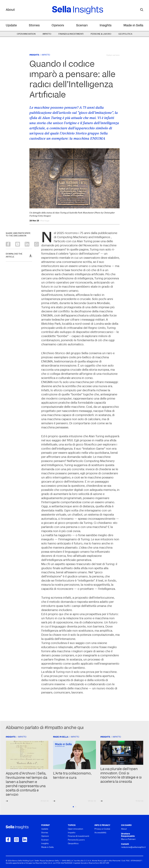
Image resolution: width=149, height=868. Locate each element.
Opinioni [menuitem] (58, 26)
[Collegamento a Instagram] (16, 840)
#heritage (45, 221)
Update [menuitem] (11, 26)
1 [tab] (73, 807)
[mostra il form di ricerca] (142, 10)
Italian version (113, 55)
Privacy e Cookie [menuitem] (102, 829)
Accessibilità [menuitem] (100, 833)
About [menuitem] (124, 829)
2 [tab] (76, 807)
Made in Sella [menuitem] (133, 26)
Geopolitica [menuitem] (125, 34)
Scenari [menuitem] (82, 26)
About (10, 10)
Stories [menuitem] (34, 26)
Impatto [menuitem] (47, 34)
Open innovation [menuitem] (26, 34)
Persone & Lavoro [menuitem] (101, 34)
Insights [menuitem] (106, 26)
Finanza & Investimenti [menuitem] (71, 34)
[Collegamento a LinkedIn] (25, 840)
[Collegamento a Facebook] (8, 840)
